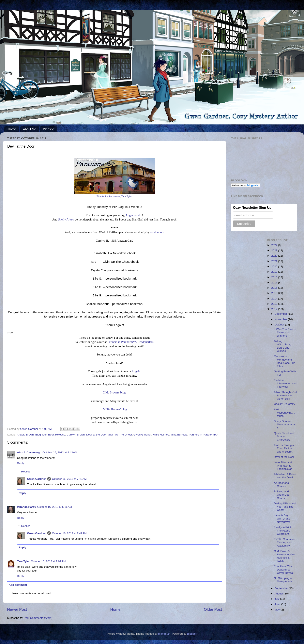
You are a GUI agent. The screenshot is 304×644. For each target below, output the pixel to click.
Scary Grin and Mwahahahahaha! (285, 424)
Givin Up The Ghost (120, 435)
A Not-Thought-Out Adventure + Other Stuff (285, 395)
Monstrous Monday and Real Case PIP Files (284, 361)
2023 (275, 250)
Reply (21, 463)
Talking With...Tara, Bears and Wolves (282, 346)
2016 (275, 288)
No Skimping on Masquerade (283, 580)
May (278, 610)
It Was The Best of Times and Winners (285, 332)
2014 (275, 299)
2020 (275, 266)
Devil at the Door (96, 435)
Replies (26, 472)
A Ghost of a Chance (281, 485)
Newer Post (17, 609)
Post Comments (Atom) (38, 618)
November (281, 319)
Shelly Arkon (66, 219)
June (278, 604)
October (280, 325)
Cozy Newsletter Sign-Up (252, 208)
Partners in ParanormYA (204, 435)
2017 (275, 283)
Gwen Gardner (142, 435)
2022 (275, 256)
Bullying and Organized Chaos (282, 495)
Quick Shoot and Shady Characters (284, 436)
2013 (275, 304)
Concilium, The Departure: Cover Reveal (284, 570)
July (277, 599)
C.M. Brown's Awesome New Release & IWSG (284, 556)
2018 (275, 277)
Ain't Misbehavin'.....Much (284, 413)
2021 (275, 261)
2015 (275, 293)
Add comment (18, 585)
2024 (275, 245)
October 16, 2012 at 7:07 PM (48, 561)
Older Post (213, 609)
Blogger (192, 634)
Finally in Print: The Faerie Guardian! (283, 530)
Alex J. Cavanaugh (29, 452)
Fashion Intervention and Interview (285, 383)
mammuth (164, 634)
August (279, 594)
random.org (157, 232)
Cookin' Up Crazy (284, 404)
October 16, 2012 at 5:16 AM (55, 507)
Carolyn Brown (76, 435)
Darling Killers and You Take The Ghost (285, 507)
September (282, 588)
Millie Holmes (161, 435)
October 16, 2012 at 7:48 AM (69, 479)
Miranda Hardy (27, 507)
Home (12, 129)
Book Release (57, 435)
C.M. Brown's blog (114, 392)
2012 (275, 309)
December (281, 314)
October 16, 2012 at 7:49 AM (69, 533)
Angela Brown (25, 435)
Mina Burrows (179, 435)
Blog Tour (41, 435)
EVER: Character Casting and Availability (284, 542)
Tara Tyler (23, 561)
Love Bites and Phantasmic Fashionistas (283, 466)
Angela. (136, 371)
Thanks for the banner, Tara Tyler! (114, 197)
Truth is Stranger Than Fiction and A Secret (284, 448)
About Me (30, 129)
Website (48, 129)
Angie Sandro (134, 215)
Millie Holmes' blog (115, 409)
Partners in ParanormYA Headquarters (130, 342)
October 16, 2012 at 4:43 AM (60, 452)
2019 (275, 272)
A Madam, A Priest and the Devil (285, 476)
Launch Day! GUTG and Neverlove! (282, 519)
